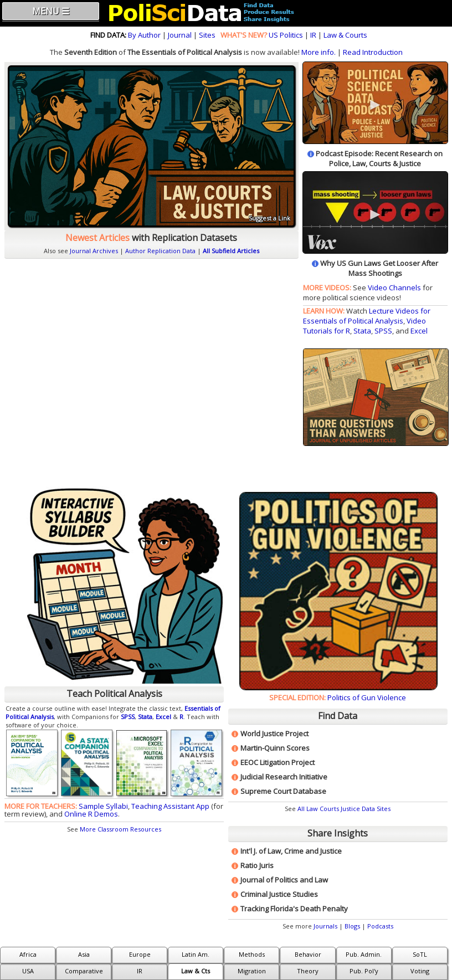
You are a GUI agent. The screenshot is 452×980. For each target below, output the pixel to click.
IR (313, 35)
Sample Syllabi (103, 806)
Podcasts (380, 926)
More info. (319, 52)
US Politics (286, 35)
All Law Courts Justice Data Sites (344, 809)
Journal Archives (94, 251)
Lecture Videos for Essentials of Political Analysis (367, 316)
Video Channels (394, 288)
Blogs (352, 926)
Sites (207, 35)
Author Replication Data (160, 251)
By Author (144, 35)
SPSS (383, 331)
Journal (180, 35)
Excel (419, 331)
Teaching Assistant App (170, 806)
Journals (325, 926)
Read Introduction (373, 52)
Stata (362, 331)
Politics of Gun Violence (367, 697)
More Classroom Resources (120, 829)
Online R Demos (91, 814)
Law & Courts (345, 35)
